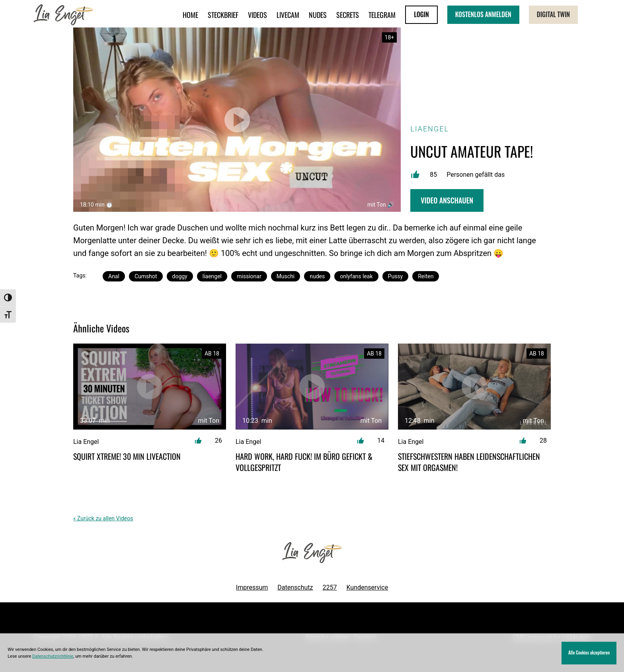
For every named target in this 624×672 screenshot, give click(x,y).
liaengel (212, 276)
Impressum (252, 587)
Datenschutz (295, 587)
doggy (180, 276)
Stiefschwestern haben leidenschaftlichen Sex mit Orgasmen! (469, 462)
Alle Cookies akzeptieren (589, 652)
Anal (114, 276)
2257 (330, 587)
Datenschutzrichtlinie (53, 656)
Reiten (426, 276)
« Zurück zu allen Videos (103, 518)
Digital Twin (553, 14)
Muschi (286, 276)
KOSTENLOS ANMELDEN (483, 14)
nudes (317, 276)
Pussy (396, 276)
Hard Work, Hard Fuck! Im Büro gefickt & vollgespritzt (304, 462)
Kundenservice (368, 587)
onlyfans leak (356, 276)
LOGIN (421, 14)
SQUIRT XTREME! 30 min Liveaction (127, 456)
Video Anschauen (447, 200)
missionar (249, 276)
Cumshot (146, 276)
